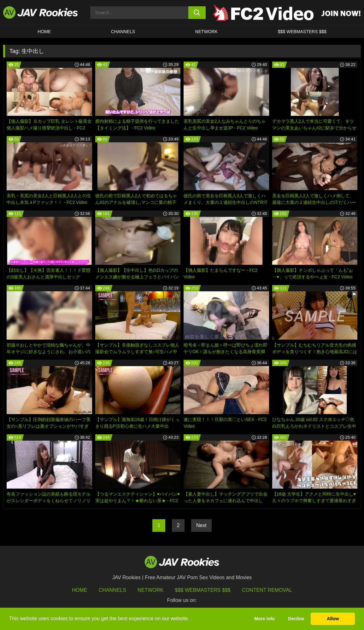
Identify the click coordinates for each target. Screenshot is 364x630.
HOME (44, 32)
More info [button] (264, 619)
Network (207, 32)
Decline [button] (296, 619)
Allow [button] (333, 619)
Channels (123, 32)
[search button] (197, 13)
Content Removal (267, 590)
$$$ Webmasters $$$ (203, 590)
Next (201, 525)
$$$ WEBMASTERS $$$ (302, 32)
